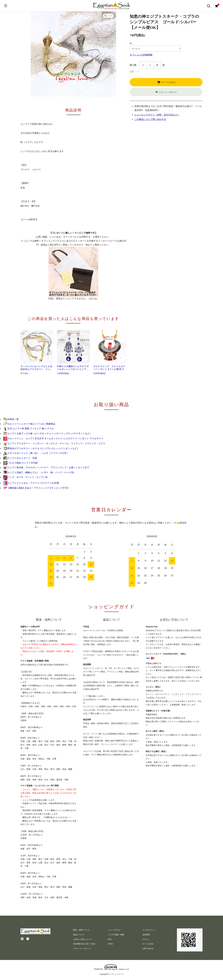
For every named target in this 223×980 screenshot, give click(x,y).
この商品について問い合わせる (150, 119)
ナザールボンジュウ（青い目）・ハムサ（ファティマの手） (36, 453)
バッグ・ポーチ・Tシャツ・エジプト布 (25, 477)
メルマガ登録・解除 (116, 935)
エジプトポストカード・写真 (20, 458)
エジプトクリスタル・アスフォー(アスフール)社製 (31, 483)
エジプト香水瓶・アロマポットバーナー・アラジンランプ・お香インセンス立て (46, 467)
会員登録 (146, 935)
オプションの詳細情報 (141, 55)
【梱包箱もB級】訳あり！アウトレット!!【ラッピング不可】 (36, 488)
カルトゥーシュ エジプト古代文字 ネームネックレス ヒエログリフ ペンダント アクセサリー (53, 438)
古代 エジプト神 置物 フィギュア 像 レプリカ (28, 429)
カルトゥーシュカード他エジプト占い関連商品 (29, 424)
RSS (110, 939)
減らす (143, 65)
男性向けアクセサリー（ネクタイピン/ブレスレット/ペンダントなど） (41, 448)
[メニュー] (6, 6)
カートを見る (148, 944)
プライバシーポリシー (82, 949)
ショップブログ (114, 930)
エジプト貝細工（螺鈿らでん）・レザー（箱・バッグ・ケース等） (39, 472)
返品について (79, 935)
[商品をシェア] (108, 16)
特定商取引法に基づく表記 (84, 944)
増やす (157, 65)
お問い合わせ (148, 949)
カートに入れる (166, 82)
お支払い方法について (82, 939)
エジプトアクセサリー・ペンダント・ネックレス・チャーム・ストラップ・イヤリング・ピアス (54, 443)
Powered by (111, 967)
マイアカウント (149, 930)
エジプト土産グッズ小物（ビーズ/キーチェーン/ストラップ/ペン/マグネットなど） (48, 434)
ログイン (146, 939)
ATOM (110, 944)
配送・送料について (81, 930)
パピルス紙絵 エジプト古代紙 (20, 463)
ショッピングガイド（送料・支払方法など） (157, 115)
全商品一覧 (11, 419)
